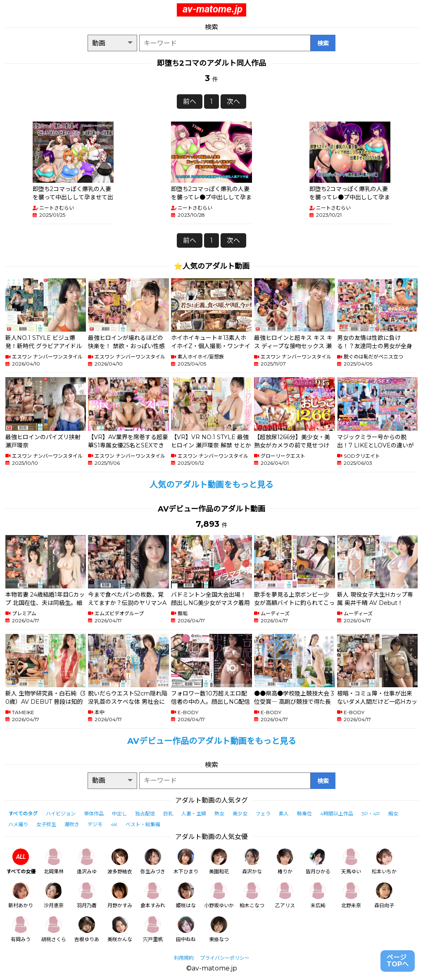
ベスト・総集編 (143, 824)
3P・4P (371, 814)
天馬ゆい (351, 862)
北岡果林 (54, 862)
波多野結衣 (120, 862)
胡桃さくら (54, 929)
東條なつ (219, 929)
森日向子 (384, 895)
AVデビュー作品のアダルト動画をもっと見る (212, 741)
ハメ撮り (18, 824)
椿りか (285, 862)
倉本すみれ (153, 895)
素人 (284, 814)
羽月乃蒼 (87, 895)
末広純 (318, 895)
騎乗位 (304, 814)
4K (114, 824)
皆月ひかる (318, 862)
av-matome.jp (213, 9)
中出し (119, 814)
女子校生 (46, 824)
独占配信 (145, 814)
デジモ (95, 824)
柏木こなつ (252, 895)
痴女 (393, 814)
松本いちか (384, 862)
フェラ (263, 814)
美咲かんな (120, 929)
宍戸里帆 (153, 929)
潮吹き (72, 824)
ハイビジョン (61, 814)
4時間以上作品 (337, 814)
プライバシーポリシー (225, 958)
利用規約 (184, 958)
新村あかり (21, 895)
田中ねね (186, 929)
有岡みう (21, 929)
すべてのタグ (23, 814)
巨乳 (168, 814)
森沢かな (252, 862)
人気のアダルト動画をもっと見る (211, 485)
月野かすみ (120, 895)
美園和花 (219, 862)
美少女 (240, 814)
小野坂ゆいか (219, 895)
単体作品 (94, 814)
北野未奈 (351, 895)
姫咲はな (186, 895)
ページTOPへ (398, 961)
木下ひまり (186, 862)
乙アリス (285, 895)
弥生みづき (153, 862)
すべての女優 (21, 862)
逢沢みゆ (87, 862)
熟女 (219, 814)
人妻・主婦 (194, 814)
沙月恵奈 (54, 895)
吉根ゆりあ (87, 929)
